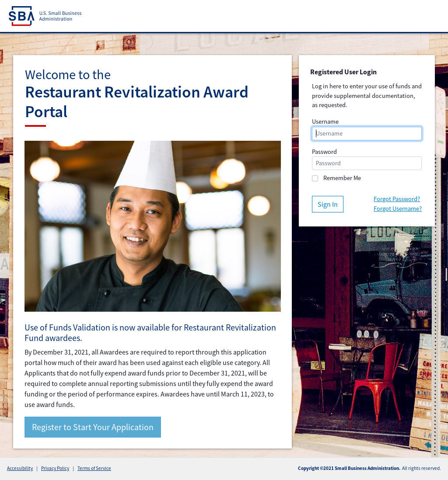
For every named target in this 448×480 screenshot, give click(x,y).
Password (324, 152)
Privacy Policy (55, 468)
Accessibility (20, 468)
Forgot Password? (397, 199)
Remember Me (342, 178)
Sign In (328, 204)
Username (325, 122)
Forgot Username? (398, 209)
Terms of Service (94, 468)
